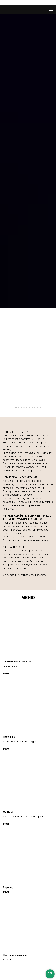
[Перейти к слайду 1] (16, 408)
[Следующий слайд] (53, 358)
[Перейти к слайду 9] (37, 408)
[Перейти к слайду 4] (24, 408)
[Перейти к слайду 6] (29, 408)
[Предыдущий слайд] (3, 358)
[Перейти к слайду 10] (40, 408)
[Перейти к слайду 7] (32, 408)
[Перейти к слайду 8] (35, 408)
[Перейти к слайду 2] (19, 408)
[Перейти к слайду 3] (21, 408)
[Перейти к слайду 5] (27, 408)
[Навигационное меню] (51, 9)
